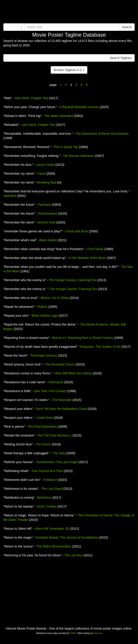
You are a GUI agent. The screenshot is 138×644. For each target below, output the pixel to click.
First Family (95, 249)
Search (127, 27)
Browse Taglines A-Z (69, 70)
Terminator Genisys (44, 356)
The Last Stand (52, 489)
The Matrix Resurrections (54, 546)
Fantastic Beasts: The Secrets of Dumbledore (67, 537)
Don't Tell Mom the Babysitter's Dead (61, 409)
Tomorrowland (47, 213)
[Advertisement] (69, 12)
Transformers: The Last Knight (57, 462)
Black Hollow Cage (45, 316)
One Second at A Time (47, 471)
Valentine (10, 196)
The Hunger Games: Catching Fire (72, 280)
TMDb (73, 633)
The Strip (59, 453)
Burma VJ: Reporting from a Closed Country (83, 338)
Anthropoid (56, 382)
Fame (41, 174)
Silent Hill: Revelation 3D (52, 529)
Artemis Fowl (46, 222)
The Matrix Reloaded (59, 116)
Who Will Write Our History (73, 373)
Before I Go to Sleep (55, 298)
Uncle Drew (45, 418)
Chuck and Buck (77, 231)
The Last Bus (73, 555)
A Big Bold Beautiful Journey (79, 107)
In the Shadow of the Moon (87, 258)
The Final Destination (42, 427)
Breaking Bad (47, 182)
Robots (42, 307)
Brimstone (44, 498)
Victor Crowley (47, 506)
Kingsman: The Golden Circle (100, 347)
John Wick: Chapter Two (31, 98)
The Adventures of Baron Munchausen (102, 134)
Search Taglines (121, 58)
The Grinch (43, 444)
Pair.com (98, 633)
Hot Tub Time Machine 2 (55, 435)
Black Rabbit (48, 240)
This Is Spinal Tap (66, 147)
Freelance (50, 480)
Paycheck (45, 205)
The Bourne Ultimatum (78, 156)
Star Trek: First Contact (50, 391)
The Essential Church (60, 364)
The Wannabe (62, 400)
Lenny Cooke (45, 165)
